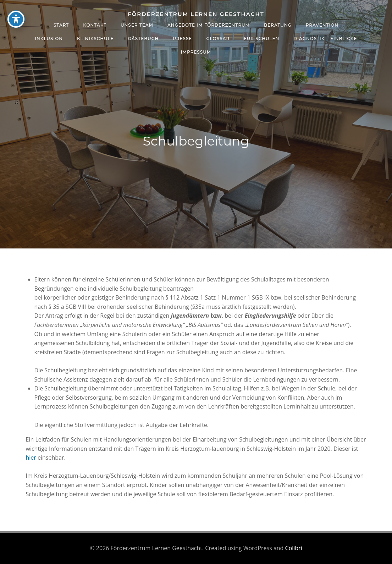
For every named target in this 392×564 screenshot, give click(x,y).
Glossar (218, 39)
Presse (182, 39)
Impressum (196, 52)
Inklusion (49, 39)
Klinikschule (95, 39)
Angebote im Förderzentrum (209, 25)
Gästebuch (143, 39)
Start (61, 25)
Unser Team (137, 25)
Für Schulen (261, 39)
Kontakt (95, 25)
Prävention (322, 25)
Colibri (294, 548)
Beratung (278, 25)
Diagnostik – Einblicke (325, 39)
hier (31, 458)
